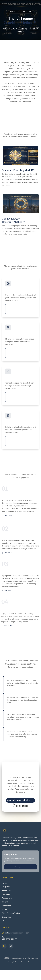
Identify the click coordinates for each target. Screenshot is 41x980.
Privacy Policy (13, 962)
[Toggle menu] (37, 4)
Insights (5, 902)
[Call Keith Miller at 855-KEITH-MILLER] (21, 805)
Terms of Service (27, 962)
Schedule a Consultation (21, 800)
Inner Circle (6, 891)
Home (4, 883)
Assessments (7, 898)
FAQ (3, 921)
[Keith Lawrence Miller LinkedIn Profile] (4, 946)
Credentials (6, 917)
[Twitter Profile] (11, 946)
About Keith (6, 906)
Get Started (21, 867)
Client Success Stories (11, 913)
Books (4, 909)
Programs (6, 887)
